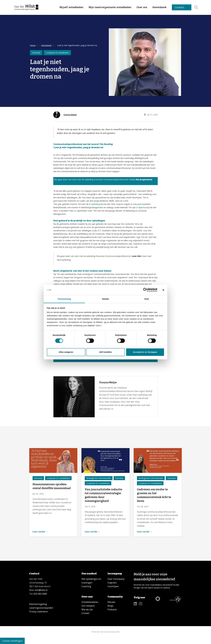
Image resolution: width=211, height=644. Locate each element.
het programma (144, 179)
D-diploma (141, 207)
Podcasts (112, 609)
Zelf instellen (105, 352)
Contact (180, 7)
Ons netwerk (88, 606)
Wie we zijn (87, 609)
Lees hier (137, 256)
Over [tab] (147, 299)
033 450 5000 (40, 594)
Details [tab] (105, 299)
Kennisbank (46, 45)
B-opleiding (95, 204)
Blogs (111, 606)
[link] (71, 7)
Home (33, 45)
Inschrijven (113, 586)
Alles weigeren (66, 352)
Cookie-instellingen (12, 641)
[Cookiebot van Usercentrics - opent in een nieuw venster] (145, 290)
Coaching (86, 586)
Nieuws (111, 602)
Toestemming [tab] (64, 299)
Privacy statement (38, 612)
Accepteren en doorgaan (145, 352)
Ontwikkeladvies (90, 602)
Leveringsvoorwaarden (41, 608)
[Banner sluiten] (163, 290)
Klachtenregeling (38, 604)
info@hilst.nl (41, 590)
